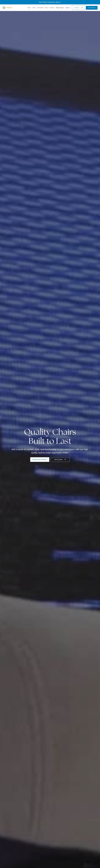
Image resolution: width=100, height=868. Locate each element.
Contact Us (67, 8)
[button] (29, 8)
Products (29, 8)
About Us (47, 8)
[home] (7, 8)
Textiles (34, 8)
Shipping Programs (60, 8)
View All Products (92, 8)
